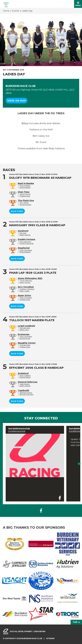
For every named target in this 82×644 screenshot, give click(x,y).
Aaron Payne (25, 194)
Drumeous (24, 334)
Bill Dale (23, 233)
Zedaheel (23, 373)
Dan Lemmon (25, 242)
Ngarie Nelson (25, 187)
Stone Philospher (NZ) (30, 278)
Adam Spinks (25, 235)
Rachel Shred (25, 338)
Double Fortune (27, 239)
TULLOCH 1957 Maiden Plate (32, 320)
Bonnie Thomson (26, 394)
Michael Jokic (25, 328)
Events (16, 11)
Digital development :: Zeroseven (28, 632)
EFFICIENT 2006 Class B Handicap (36, 368)
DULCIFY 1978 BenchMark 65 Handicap (40, 178)
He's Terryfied (26, 287)
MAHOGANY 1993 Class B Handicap (37, 225)
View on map (17, 101)
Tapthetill (23, 390)
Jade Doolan (25, 384)
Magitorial (24, 248)
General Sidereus (28, 382)
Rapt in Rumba (26, 183)
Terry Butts (24, 203)
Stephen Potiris (26, 393)
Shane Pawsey (25, 204)
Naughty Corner (27, 343)
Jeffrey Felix (24, 330)
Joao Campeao (26, 250)
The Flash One (26, 200)
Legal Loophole (26, 326)
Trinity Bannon (26, 280)
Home (6, 11)
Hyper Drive (24, 295)
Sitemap (50, 638)
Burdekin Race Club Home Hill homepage (6, 4)
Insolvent (23, 231)
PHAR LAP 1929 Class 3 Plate (33, 273)
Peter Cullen (24, 291)
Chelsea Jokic (25, 196)
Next (79, 464)
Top (76, 622)
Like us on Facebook (41, 511)
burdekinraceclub (17, 431)
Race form (17, 211)
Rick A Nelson (25, 185)
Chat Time (24, 192)
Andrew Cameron (27, 289)
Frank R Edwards (26, 243)
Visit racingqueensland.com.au (6, 632)
